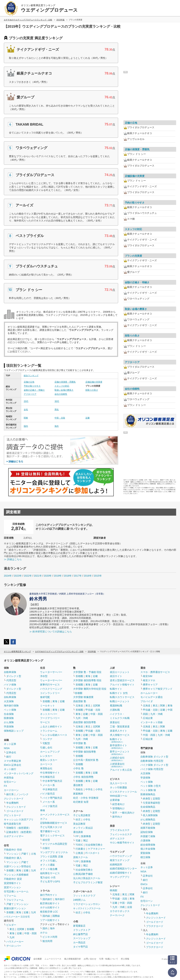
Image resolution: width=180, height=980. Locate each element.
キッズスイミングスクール (87, 908)
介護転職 (115, 710)
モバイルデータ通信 (152, 697)
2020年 (48, 576)
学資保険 (9, 727)
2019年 (58, 576)
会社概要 (38, 959)
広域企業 (148, 718)
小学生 (99, 789)
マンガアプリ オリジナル (54, 852)
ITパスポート (93, 853)
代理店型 (11, 680)
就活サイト (116, 676)
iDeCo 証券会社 (13, 765)
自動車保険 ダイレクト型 (154, 757)
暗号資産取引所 (12, 824)
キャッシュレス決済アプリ (19, 820)
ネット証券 (10, 744)
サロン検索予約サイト (122, 843)
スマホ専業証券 (12, 761)
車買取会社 (46, 768)
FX (5, 786)
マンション (12, 854)
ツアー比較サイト (50, 920)
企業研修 (115, 800)
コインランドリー (50, 693)
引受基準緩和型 (152, 803)
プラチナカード (155, 926)
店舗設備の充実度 (94, 382)
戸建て (25, 854)
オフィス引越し (49, 861)
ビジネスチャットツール (123, 792)
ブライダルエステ (120, 830)
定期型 (156, 799)
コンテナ (47, 739)
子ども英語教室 (82, 815)
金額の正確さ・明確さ (34, 390)
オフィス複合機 (49, 869)
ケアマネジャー (97, 849)
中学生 (89, 789)
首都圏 (10, 870)
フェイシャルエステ (121, 834)
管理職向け (118, 808)
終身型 (147, 799)
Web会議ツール (119, 796)
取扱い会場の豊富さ (64, 390)
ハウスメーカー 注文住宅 (17, 917)
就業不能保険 (148, 828)
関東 (26, 418)
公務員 (79, 853)
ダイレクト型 (14, 676)
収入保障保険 (150, 815)
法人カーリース (118, 783)
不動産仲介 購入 (13, 858)
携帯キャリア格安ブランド (158, 689)
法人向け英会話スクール (87, 878)
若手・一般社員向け (123, 813)
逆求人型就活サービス (122, 680)
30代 (57, 401)
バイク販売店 (47, 794)
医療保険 (9, 718)
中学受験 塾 (80, 743)
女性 (26, 410)
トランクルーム (49, 731)
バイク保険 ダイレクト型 (154, 765)
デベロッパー (14, 946)
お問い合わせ (90, 959)
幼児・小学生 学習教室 (86, 798)
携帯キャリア (150, 685)
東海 (19, 870)
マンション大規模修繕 (16, 875)
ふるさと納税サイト (51, 727)
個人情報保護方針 (73, 959)
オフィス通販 (47, 865)
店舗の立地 (29, 382)
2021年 (38, 576)
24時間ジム (79, 900)
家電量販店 (79, 926)
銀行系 (10, 794)
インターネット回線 (152, 722)
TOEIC (79, 845)
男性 (57, 410)
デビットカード (12, 815)
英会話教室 (79, 824)
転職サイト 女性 (119, 693)
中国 (170, 710)
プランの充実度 (133, 256)
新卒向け (117, 817)
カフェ (44, 819)
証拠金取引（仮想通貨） (20, 832)
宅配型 (46, 743)
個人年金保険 (148, 849)
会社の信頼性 (61, 394)
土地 (33, 854)
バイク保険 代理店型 (152, 769)
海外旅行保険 (11, 706)
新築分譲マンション (15, 908)
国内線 (46, 916)
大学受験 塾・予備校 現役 (87, 672)
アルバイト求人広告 (121, 770)
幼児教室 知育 (81, 802)
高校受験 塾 (80, 701)
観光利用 (47, 941)
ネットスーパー (49, 714)
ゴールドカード (15, 811)
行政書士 (81, 849)
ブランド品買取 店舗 (52, 857)
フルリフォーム (15, 900)
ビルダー (11, 925)
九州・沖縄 (82, 718)
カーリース (46, 764)
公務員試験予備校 (83, 874)
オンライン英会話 (83, 828)
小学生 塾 (78, 768)
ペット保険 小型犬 (151, 786)
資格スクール (81, 857)
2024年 (8, 576)
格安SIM (148, 676)
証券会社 (11, 752)
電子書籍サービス (50, 831)
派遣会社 (115, 722)
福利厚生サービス (50, 873)
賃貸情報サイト (12, 883)
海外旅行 (60, 899)
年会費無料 (12, 803)
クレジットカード (14, 799)
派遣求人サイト (118, 731)
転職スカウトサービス (122, 697)
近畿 (88, 418)
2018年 (68, 576)
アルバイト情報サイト (122, 685)
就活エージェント (120, 672)
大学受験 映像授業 (83, 697)
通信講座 (78, 832)
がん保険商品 (148, 820)
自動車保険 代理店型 (152, 761)
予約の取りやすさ (32, 386)
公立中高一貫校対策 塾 (86, 760)
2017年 (78, 576)
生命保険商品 (148, 807)
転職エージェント (120, 701)
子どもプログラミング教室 (88, 882)
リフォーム (10, 896)
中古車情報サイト (50, 773)
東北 (12, 929)
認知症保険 (147, 832)
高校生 (79, 789)
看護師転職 (116, 706)
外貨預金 (9, 778)
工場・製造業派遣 (120, 727)
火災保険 (9, 701)
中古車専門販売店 (52, 781)
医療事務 (86, 836)
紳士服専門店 (81, 934)
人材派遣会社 (117, 765)
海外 (57, 426)
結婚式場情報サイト (121, 873)
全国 (130, 907)
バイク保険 (10, 685)
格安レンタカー (49, 760)
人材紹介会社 (117, 759)
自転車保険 (10, 697)
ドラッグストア (82, 930)
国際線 (56, 916)
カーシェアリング (50, 752)
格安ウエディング (120, 860)
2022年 (28, 576)
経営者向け (118, 804)
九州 (33, 870)
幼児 (78, 820)
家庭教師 (78, 794)
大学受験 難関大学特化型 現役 (90, 689)
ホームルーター (149, 693)
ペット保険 (10, 710)
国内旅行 (47, 899)
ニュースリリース (53, 959)
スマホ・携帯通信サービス (155, 672)
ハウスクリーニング (51, 689)
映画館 (114, 890)
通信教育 (78, 785)
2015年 (98, 576)
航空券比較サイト (50, 903)
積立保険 (145, 857)
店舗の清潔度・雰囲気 (65, 382)
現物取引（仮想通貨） (19, 828)
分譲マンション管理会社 (17, 866)
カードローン (11, 790)
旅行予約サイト (49, 895)
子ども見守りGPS (50, 882)
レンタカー (46, 756)
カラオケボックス (120, 911)
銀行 (9, 757)
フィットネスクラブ (84, 896)
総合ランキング (31, 376)
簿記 (85, 840)
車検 (43, 810)
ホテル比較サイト (50, 907)
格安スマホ (149, 680)
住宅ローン (10, 782)
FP (77, 836)
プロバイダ (147, 701)
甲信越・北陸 (93, 710)
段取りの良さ (92, 390)
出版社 (46, 848)
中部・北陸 (60, 418)
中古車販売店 (47, 777)
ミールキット (47, 706)
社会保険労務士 (94, 845)
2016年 (88, 576)
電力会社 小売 (48, 877)
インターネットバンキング (19, 773)
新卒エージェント (120, 753)
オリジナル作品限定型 (55, 844)
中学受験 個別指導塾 (85, 752)
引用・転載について (109, 959)
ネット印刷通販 (118, 787)
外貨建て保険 (148, 836)
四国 (145, 714)
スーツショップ (82, 938)
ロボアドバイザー (14, 836)
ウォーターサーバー (51, 672)
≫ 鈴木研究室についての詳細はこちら (51, 632)
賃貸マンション (12, 887)
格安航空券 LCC (49, 912)
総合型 (46, 840)
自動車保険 (10, 672)
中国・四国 (30, 933)
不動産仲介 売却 (13, 850)
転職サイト (116, 689)
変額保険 (145, 853)
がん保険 (9, 722)
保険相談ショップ (14, 731)
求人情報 (125, 959)
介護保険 (145, 840)
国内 (26, 426)
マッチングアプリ (120, 877)
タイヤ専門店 (81, 947)
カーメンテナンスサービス (55, 815)
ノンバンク (22, 794)
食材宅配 (45, 697)
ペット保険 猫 (148, 790)
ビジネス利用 (50, 937)
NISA (7, 748)
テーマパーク (117, 915)
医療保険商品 (148, 794)
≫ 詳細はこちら (13, 559)
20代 (26, 401)
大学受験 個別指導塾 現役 (87, 680)
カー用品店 (79, 942)
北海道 (79, 706)
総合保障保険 (148, 845)
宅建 (78, 840)
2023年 (18, 576)
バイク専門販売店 (52, 798)
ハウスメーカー (15, 942)
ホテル (44, 933)
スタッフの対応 (62, 386)
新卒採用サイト (118, 746)
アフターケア (30, 394)
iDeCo (144, 884)
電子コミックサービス (52, 836)
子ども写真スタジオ (51, 827)
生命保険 (9, 714)
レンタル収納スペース (55, 735)
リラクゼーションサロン (87, 904)
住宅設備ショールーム (16, 891)
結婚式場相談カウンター (123, 868)
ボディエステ (117, 839)
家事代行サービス (50, 685)
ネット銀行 (10, 769)
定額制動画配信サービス (54, 823)
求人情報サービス (120, 735)
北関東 (21, 929)
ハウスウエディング (121, 856)
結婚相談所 (116, 864)
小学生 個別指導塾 (83, 777)
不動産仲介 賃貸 (13, 879)
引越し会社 (46, 747)
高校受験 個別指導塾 (85, 722)
